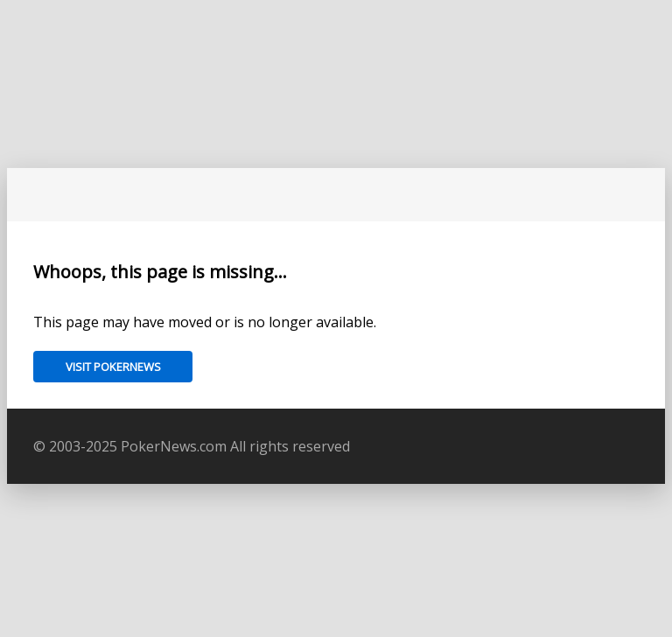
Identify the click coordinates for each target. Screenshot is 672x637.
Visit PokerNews (113, 367)
